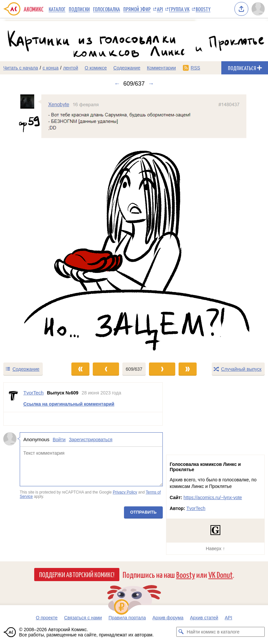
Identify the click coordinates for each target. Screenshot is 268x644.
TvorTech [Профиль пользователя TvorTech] (34, 393)
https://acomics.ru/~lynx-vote (213, 497)
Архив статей (204, 618)
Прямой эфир (137, 9)
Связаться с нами (83, 618)
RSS (195, 68)
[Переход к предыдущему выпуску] (34, 225)
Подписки (79, 9)
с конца (51, 68)
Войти (59, 440)
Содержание (127, 68)
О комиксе (96, 68)
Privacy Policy (125, 492)
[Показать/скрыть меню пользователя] (258, 9)
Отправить (143, 512)
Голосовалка (107, 9)
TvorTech (196, 508)
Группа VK (179, 9)
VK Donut (221, 574)
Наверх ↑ (215, 549)
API (160, 9)
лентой (71, 68)
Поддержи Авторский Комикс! (77, 574)
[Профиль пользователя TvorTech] (13, 397)
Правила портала (127, 618)
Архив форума (168, 618)
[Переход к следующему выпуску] (134, 225)
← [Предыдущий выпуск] (117, 84)
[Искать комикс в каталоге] (181, 632)
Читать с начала (21, 68)
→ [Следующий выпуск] (151, 84)
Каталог (57, 9)
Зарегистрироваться (90, 440)
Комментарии (161, 68)
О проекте (47, 618)
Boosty (203, 9)
